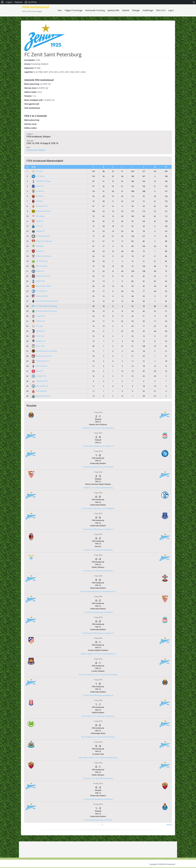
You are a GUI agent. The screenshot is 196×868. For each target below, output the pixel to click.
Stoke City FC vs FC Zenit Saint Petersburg (98, 716)
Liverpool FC (39, 316)
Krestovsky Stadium (36, 150)
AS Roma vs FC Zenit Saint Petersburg (98, 778)
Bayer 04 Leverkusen (42, 241)
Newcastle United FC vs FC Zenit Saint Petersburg (98, 758)
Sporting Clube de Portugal (44, 311)
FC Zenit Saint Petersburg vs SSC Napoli (98, 467)
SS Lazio (37, 171)
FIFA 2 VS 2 (161, 10)
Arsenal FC (38, 251)
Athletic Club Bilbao (41, 256)
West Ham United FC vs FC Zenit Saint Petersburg (98, 675)
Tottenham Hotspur (41, 181)
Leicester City (39, 376)
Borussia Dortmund (41, 211)
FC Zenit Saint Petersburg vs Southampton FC (98, 592)
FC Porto (37, 226)
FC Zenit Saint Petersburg (44, 306)
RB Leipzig (38, 216)
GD (155, 167)
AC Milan (37, 201)
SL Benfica (38, 191)
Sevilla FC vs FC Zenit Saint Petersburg (98, 488)
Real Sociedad (40, 266)
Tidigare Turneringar (74, 10)
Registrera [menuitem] (19, 2)
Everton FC (38, 186)
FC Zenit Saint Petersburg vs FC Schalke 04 (98, 508)
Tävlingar (136, 10)
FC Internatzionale (41, 236)
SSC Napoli (38, 176)
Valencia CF (38, 321)
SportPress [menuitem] (32, 2)
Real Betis (38, 246)
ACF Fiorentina (40, 366)
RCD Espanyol (39, 391)
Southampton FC (40, 361)
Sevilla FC (38, 221)
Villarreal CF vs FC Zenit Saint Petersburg (98, 428)
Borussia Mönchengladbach (45, 301)
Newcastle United (41, 396)
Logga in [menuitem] (9, 2)
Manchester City (40, 386)
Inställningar (148, 10)
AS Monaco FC (40, 206)
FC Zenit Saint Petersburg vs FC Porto (98, 820)
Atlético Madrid (40, 296)
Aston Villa (38, 346)
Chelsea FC (38, 271)
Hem (60, 10)
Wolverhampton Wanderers (45, 351)
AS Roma (38, 196)
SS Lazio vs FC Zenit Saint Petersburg (98, 571)
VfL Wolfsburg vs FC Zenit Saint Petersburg (98, 737)
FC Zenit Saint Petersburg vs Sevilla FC (98, 612)
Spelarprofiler (113, 10)
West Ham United (41, 276)
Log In (171, 10)
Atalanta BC (38, 281)
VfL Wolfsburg (40, 261)
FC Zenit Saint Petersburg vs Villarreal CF (98, 695)
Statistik (126, 10)
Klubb (34, 167)
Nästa (169, 825)
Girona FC (38, 371)
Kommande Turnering (95, 10)
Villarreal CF (38, 231)
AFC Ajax (37, 326)
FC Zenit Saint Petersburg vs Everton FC (98, 529)
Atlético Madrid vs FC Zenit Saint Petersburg (98, 654)
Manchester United (41, 286)
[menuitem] (2, 2)
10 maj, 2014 (98, 783)
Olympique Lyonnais (42, 356)
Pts (166, 167)
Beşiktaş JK (38, 341)
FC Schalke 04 (39, 291)
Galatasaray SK (40, 381)
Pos (27, 167)
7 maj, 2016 (98, 412)
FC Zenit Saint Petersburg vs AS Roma (98, 799)
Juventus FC (39, 331)
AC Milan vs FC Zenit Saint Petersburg (98, 550)
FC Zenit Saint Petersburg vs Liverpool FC (98, 446)
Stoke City (38, 336)
